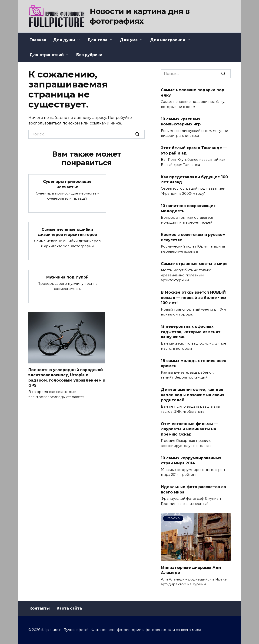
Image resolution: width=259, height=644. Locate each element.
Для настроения (168, 40)
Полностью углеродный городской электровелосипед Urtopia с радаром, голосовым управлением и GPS (67, 377)
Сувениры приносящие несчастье (67, 184)
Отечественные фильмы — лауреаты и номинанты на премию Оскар (189, 429)
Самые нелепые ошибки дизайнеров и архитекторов (67, 232)
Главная (38, 40)
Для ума (129, 40)
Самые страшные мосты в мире (194, 263)
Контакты (40, 608)
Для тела (97, 40)
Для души (64, 40)
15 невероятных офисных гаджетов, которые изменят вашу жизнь (191, 332)
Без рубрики (89, 55)
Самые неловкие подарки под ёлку (193, 92)
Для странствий (47, 55)
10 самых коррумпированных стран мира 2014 (191, 460)
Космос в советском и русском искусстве (193, 237)
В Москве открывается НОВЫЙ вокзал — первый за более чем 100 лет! (194, 298)
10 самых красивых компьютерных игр (181, 121)
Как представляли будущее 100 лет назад (194, 179)
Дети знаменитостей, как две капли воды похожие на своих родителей (193, 395)
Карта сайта (69, 608)
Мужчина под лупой (67, 277)
